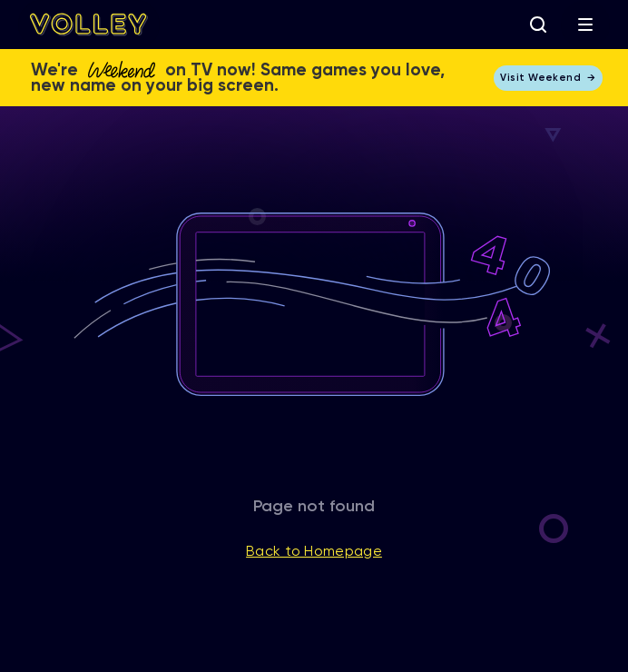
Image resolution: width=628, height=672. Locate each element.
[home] (89, 25)
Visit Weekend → (548, 78)
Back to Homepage (314, 552)
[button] (585, 25)
